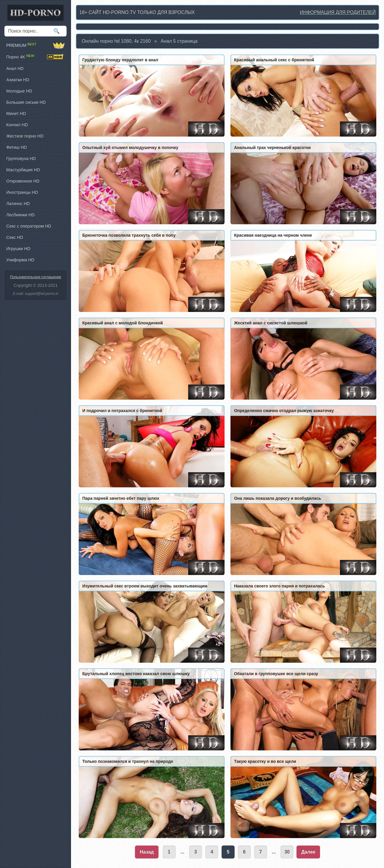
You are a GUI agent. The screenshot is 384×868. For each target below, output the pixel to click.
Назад (147, 852)
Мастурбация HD (23, 170)
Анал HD (15, 68)
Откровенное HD (23, 181)
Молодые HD (19, 91)
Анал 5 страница (179, 41)
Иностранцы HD (22, 192)
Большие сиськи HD (26, 102)
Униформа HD (20, 260)
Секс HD (15, 237)
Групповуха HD (21, 158)
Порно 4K (36, 57)
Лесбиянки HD (20, 215)
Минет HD (16, 113)
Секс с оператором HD (29, 226)
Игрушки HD (18, 249)
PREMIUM (36, 45)
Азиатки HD (18, 80)
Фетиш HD (16, 147)
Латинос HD (18, 204)
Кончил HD (17, 125)
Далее (308, 852)
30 (287, 852)
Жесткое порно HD (25, 136)
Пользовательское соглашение (36, 277)
